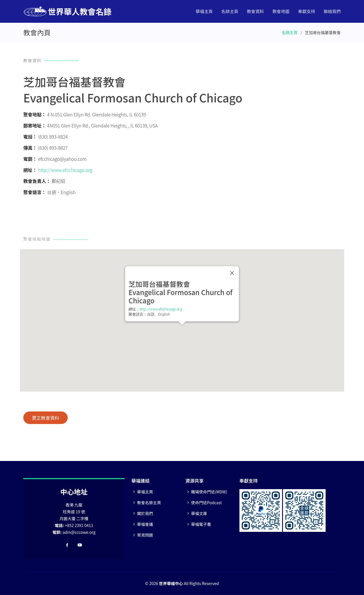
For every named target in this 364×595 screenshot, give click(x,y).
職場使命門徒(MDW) (209, 492)
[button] (182, 330)
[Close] (232, 273)
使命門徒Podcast (206, 503)
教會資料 (255, 11)
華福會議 (145, 524)
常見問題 (145, 535)
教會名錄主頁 (149, 503)
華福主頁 (204, 11)
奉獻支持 (307, 11)
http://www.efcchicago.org (65, 170)
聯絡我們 (332, 11)
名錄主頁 (230, 11)
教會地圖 (281, 11)
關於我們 (145, 513)
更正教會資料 (45, 418)
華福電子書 (201, 524)
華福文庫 (199, 513)
